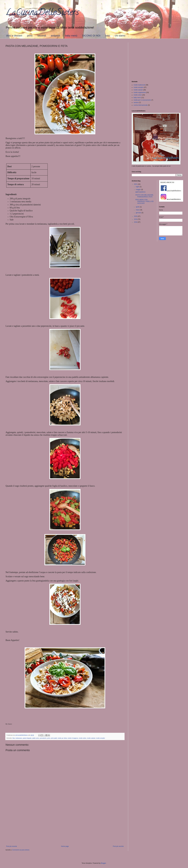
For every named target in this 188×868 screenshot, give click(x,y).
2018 (136, 222)
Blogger (103, 863)
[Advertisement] (65, 825)
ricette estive (83, 738)
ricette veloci (138, 95)
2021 (136, 184)
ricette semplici (100, 738)
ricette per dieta (62, 738)
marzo (138, 210)
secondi (42, 36)
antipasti (55, 36)
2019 (136, 219)
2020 (136, 216)
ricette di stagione (73, 738)
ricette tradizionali (139, 85)
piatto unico (36, 738)
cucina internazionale (141, 105)
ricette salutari (91, 738)
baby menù (71, 36)
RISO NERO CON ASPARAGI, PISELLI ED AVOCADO (144, 201)
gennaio (139, 213)
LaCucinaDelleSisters (42, 13)
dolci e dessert (14, 36)
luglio (138, 187)
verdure (136, 103)
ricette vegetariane (140, 92)
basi (108, 36)
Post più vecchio (118, 846)
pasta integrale (27, 738)
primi (30, 36)
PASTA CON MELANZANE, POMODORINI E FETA (145, 196)
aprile (138, 207)
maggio (138, 190)
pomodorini (43, 738)
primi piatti (54, 738)
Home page (65, 846)
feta (14, 738)
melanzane (19, 738)
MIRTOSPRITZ (140, 192)
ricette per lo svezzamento (142, 100)
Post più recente (12, 846)
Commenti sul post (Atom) (21, 850)
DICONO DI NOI (91, 36)
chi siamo (120, 36)
